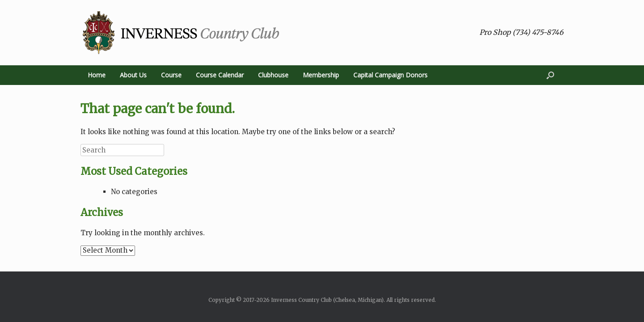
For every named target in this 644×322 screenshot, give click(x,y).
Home (97, 75)
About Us (133, 75)
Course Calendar (220, 75)
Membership (321, 75)
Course (171, 75)
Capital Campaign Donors (390, 75)
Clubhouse (273, 75)
